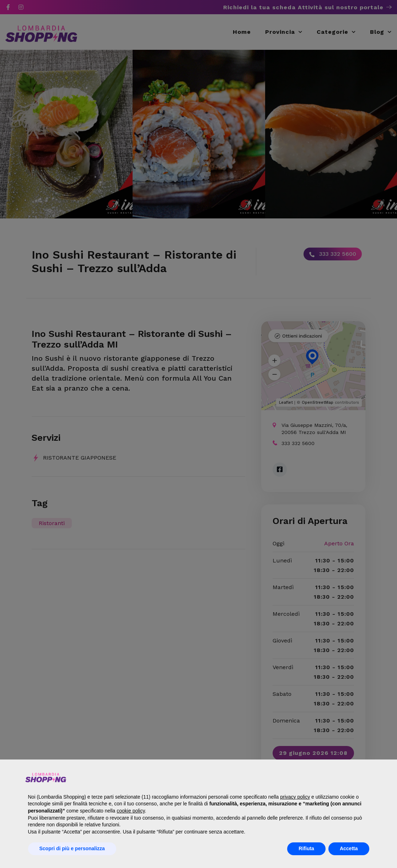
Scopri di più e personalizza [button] (72, 848)
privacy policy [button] (295, 797)
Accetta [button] (349, 848)
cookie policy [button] (131, 811)
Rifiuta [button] (306, 848)
